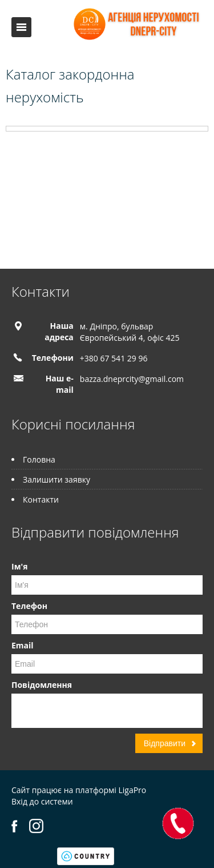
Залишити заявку (56, 479)
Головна (39, 459)
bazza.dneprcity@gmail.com (132, 379)
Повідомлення (42, 685)
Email (23, 645)
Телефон (29, 606)
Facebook (15, 826)
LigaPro (132, 790)
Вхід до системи (42, 801)
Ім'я (19, 566)
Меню (21, 27)
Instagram (36, 826)
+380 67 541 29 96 (114, 358)
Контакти (41, 499)
